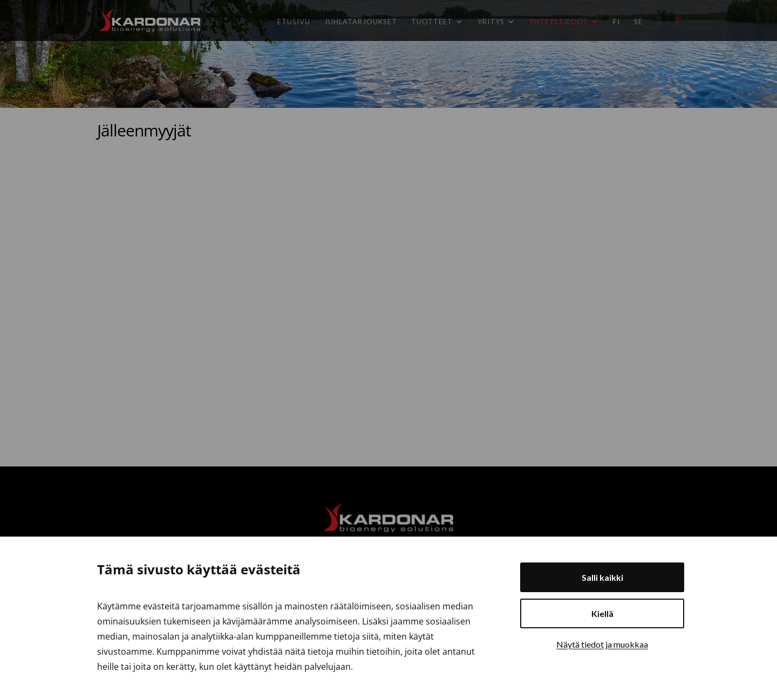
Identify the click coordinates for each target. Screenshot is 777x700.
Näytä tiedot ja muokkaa (602, 644)
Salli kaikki (602, 577)
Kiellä (602, 613)
